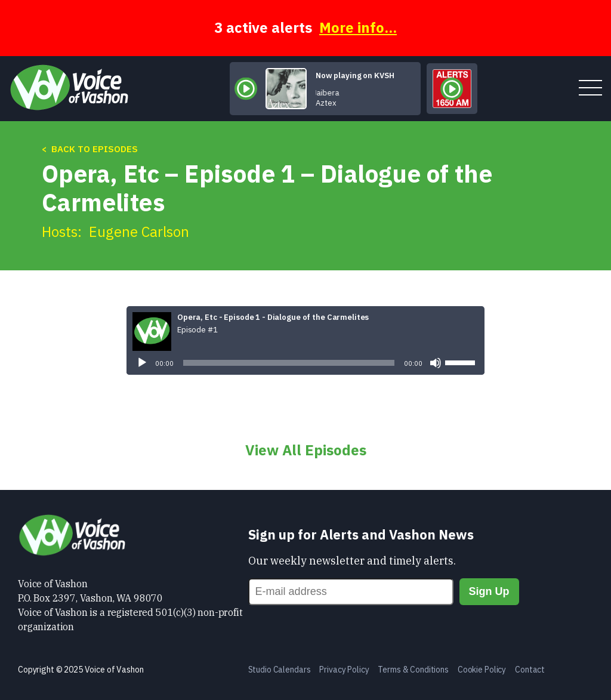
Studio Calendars (280, 670)
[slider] (289, 363)
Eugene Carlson (139, 232)
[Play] (142, 363)
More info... (358, 27)
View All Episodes (306, 450)
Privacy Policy (344, 670)
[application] (305, 363)
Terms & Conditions (413, 670)
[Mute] (436, 363)
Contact (530, 670)
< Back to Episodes (90, 149)
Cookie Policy (482, 670)
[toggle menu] (590, 89)
